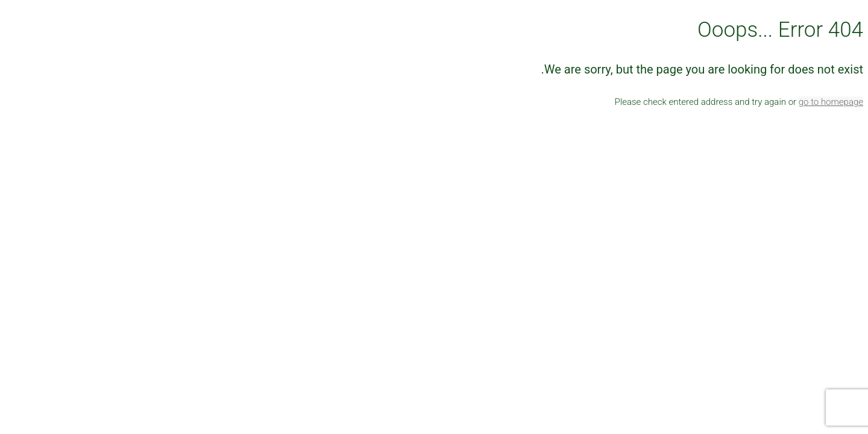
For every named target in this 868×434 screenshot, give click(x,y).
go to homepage (831, 102)
